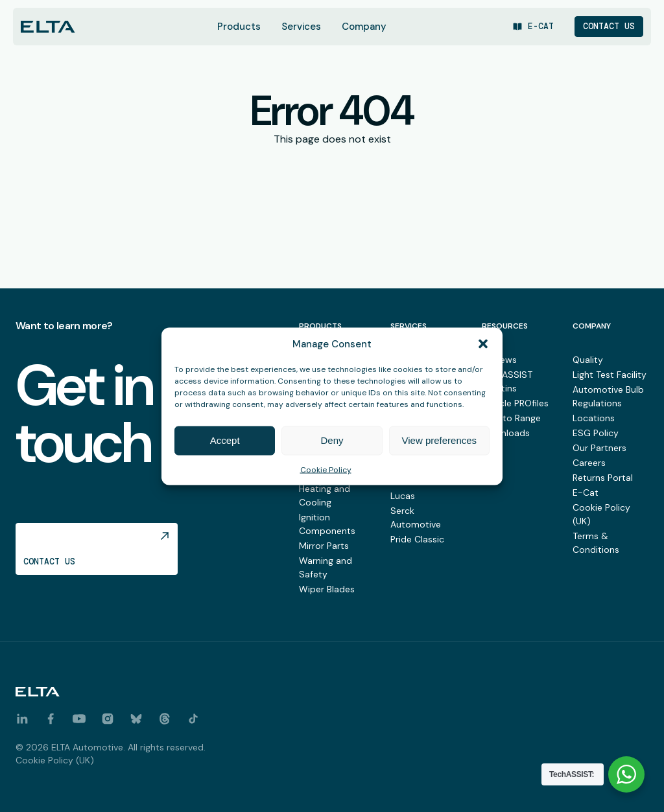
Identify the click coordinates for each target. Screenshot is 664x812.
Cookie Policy (326, 470)
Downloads (506, 433)
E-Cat (586, 493)
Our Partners (599, 448)
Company (364, 27)
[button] (483, 345)
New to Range (511, 418)
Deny (332, 441)
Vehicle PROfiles (515, 403)
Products (239, 27)
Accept (225, 441)
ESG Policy (596, 433)
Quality (588, 360)
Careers (589, 463)
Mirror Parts (324, 546)
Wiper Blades (327, 589)
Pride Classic (417, 539)
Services (301, 27)
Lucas (403, 496)
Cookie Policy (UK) (55, 760)
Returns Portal (603, 478)
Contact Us (609, 26)
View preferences (440, 441)
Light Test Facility (610, 375)
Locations (594, 418)
